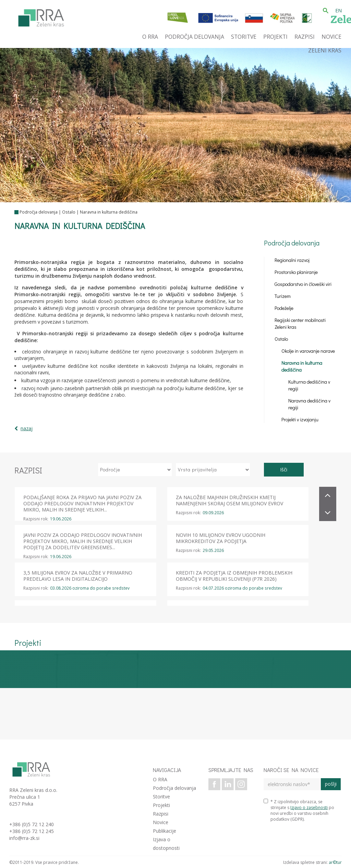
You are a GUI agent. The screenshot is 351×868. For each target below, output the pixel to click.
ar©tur (335, 862)
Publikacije (165, 831)
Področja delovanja (39, 212)
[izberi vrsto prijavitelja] (213, 470)
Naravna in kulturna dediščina (109, 212)
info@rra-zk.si (24, 838)
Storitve (161, 797)
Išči (284, 469)
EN (338, 10)
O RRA (160, 779)
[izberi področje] (135, 470)
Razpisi (161, 814)
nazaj (27, 428)
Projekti (161, 805)
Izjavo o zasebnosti (309, 807)
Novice (161, 822)
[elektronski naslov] (292, 784)
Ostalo (69, 212)
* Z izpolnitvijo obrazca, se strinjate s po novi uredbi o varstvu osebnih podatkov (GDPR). (299, 810)
